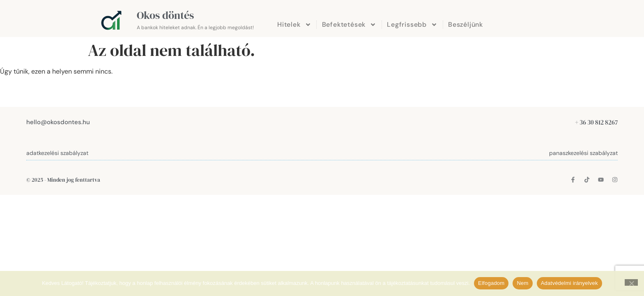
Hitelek (294, 25)
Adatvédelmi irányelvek (569, 283)
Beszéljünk (466, 24)
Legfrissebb (412, 25)
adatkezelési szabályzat (57, 153)
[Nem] (631, 282)
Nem (522, 283)
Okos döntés (165, 15)
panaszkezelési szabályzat (583, 153)
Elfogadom (491, 283)
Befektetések (349, 25)
